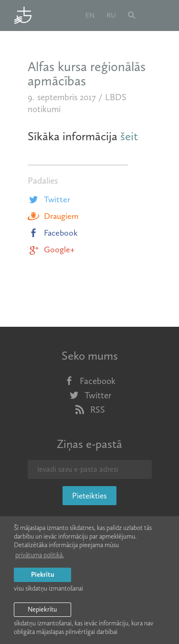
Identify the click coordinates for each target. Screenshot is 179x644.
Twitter (49, 199)
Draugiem (53, 216)
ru (111, 15)
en (90, 15)
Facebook (53, 233)
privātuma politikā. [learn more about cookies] (40, 555)
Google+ (51, 249)
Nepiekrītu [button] (42, 609)
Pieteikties (89, 496)
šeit (129, 136)
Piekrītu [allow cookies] (42, 575)
